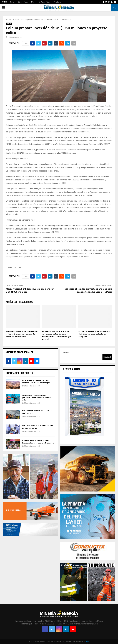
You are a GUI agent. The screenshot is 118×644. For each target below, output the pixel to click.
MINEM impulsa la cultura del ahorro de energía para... (38, 427)
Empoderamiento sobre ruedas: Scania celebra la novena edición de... (38, 442)
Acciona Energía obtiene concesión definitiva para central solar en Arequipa (94, 334)
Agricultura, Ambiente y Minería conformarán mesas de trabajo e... (37, 382)
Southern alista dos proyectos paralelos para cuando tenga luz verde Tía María (88, 291)
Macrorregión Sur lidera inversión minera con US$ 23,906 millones (30, 291)
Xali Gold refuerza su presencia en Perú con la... (37, 412)
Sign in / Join (44, 2)
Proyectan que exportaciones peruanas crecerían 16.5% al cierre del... (37, 398)
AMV (87, 641)
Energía (9, 24)
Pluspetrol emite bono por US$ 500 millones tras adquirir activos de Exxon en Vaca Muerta (22, 334)
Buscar (66, 352)
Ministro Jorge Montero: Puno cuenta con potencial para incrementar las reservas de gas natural (57, 335)
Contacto (58, 2)
